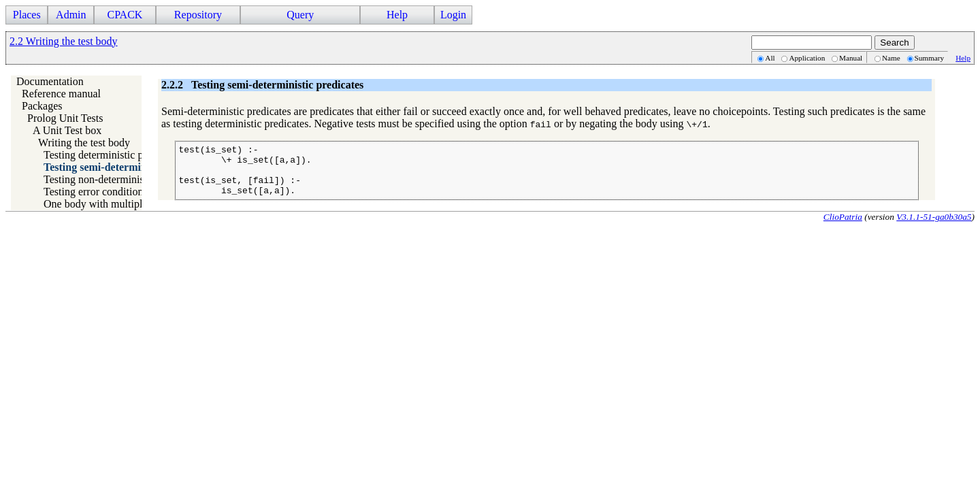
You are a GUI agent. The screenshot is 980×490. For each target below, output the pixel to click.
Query (300, 15)
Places (27, 15)
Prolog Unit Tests (65, 118)
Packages (42, 106)
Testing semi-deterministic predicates (130, 167)
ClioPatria (843, 227)
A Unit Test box (67, 130)
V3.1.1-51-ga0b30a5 (934, 227)
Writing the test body (84, 143)
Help (397, 15)
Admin (71, 15)
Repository (198, 15)
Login (453, 15)
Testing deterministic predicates (113, 155)
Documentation (50, 81)
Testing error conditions (96, 192)
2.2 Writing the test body (64, 41)
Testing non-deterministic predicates (123, 179)
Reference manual (61, 94)
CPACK (125, 15)
